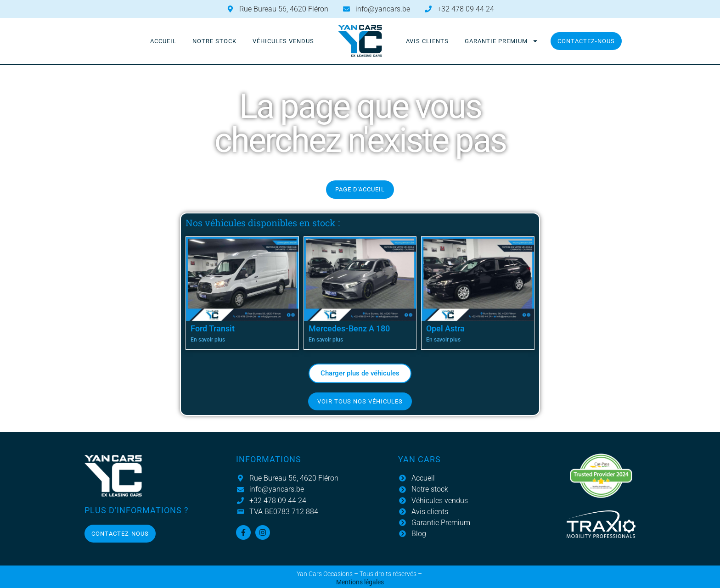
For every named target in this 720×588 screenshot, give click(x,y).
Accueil (163, 41)
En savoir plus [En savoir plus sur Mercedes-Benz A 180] (326, 340)
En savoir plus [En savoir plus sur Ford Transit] (208, 340)
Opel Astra (445, 328)
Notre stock (214, 41)
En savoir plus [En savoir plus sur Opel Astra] (443, 340)
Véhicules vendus (283, 41)
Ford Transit (213, 328)
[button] (360, 373)
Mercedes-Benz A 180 (349, 328)
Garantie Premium (501, 41)
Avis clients (427, 41)
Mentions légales (360, 582)
